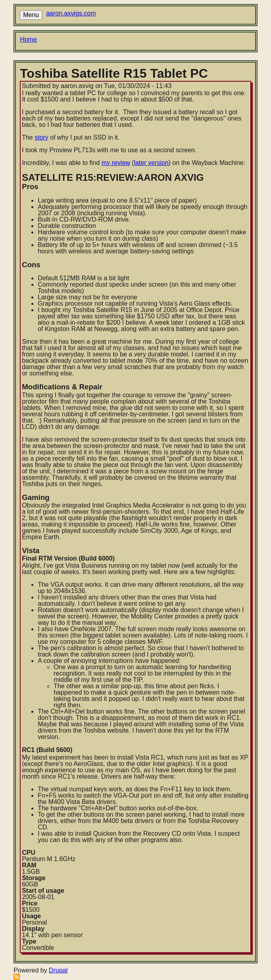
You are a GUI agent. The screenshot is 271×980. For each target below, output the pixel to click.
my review (116, 163)
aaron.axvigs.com (71, 13)
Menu (31, 15)
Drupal (58, 970)
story (41, 137)
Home (28, 39)
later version (151, 163)
